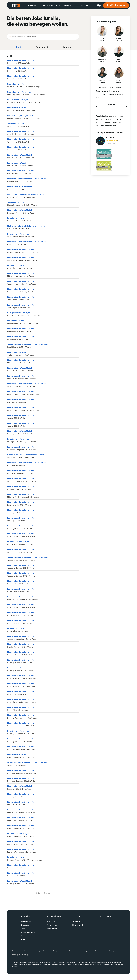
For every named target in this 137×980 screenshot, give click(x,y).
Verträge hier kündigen (21, 955)
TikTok (114, 934)
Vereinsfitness (52, 929)
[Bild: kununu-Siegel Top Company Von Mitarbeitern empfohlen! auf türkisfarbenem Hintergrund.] (104, 154)
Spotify (118, 934)
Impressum (16, 951)
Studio (19, 47)
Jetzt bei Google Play (114, 927)
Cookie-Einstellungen (51, 951)
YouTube (109, 934)
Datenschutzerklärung (32, 951)
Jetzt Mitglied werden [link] (116, 5)
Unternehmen (26, 921)
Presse (24, 940)
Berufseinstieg (43, 47)
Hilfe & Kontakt (78, 925)
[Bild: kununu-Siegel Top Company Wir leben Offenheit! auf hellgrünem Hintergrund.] (104, 166)
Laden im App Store (114, 922)
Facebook (100, 934)
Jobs (23, 929)
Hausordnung (74, 951)
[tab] (19, 48)
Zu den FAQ (112, 105)
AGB (64, 951)
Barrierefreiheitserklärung (105, 951)
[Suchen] (10, 37)
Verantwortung (27, 936)
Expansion (25, 925)
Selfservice (76, 921)
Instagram (104, 934)
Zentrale (67, 47)
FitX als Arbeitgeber (29, 932)
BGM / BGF (51, 921)
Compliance (87, 951)
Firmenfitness (52, 925)
